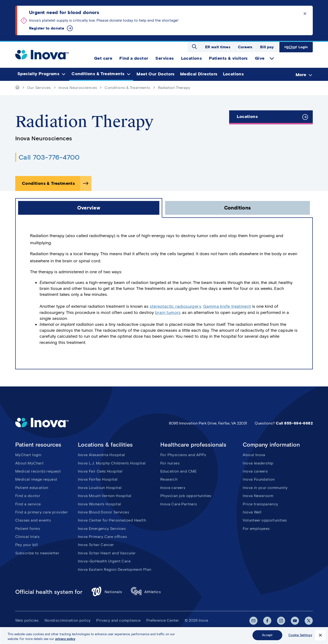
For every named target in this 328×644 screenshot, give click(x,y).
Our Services (39, 88)
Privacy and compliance (118, 620)
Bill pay (267, 47)
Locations (247, 117)
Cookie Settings (300, 636)
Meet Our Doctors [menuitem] (155, 74)
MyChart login (28, 455)
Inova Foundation (259, 479)
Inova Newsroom (258, 496)
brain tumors (168, 312)
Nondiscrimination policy (68, 620)
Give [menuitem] (260, 58)
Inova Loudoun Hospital (100, 488)
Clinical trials (27, 537)
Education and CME (179, 471)
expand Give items (272, 59)
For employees (256, 529)
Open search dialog (194, 47)
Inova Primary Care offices (102, 537)
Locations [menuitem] (192, 58)
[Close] (320, 635)
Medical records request (38, 471)
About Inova (254, 455)
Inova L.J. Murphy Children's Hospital (112, 463)
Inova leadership (258, 463)
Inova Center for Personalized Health (112, 520)
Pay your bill (27, 545)
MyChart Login (296, 47)
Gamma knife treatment (227, 306)
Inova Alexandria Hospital (101, 455)
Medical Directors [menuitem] (199, 74)
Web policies (27, 620)
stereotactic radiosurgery (175, 306)
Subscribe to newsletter (37, 553)
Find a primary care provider (42, 512)
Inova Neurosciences (78, 88)
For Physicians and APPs (183, 455)
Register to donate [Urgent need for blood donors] (47, 28)
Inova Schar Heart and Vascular (107, 553)
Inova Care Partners (179, 504)
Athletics (146, 592)
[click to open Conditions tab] (237, 208)
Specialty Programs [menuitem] (38, 74)
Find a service (28, 504)
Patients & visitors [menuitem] (228, 58)
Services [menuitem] (164, 58)
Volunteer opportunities (265, 520)
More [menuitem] (301, 75)
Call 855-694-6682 (294, 423)
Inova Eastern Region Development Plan (115, 569)
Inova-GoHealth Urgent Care (104, 561)
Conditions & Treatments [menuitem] (98, 74)
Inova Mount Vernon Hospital (105, 496)
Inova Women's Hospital (100, 504)
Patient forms (28, 529)
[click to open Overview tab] (89, 208)
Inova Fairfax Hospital (98, 479)
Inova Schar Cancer (96, 545)
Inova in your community (265, 488)
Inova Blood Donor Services (103, 512)
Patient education (32, 488)
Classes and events (33, 520)
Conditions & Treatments (127, 88)
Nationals (107, 592)
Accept (267, 636)
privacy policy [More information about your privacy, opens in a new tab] (65, 639)
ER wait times (218, 47)
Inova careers (173, 488)
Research (169, 479)
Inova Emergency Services (102, 529)
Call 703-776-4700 (49, 157)
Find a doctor (28, 496)
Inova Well (252, 512)
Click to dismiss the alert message (305, 14)
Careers (245, 47)
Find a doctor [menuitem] (134, 58)
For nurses (170, 463)
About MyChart (29, 463)
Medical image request (36, 479)
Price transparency (260, 504)
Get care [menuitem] (103, 58)
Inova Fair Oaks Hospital (100, 471)
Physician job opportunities (186, 496)
